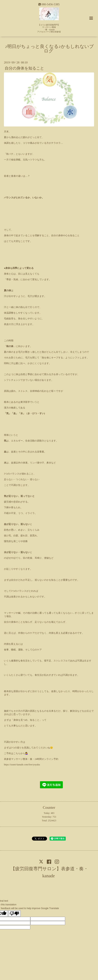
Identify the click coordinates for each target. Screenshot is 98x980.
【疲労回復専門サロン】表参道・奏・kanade (49, 872)
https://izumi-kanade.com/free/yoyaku (22, 765)
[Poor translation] (14, 914)
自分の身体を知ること (24, 68)
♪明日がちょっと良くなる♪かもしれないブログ (50, 49)
